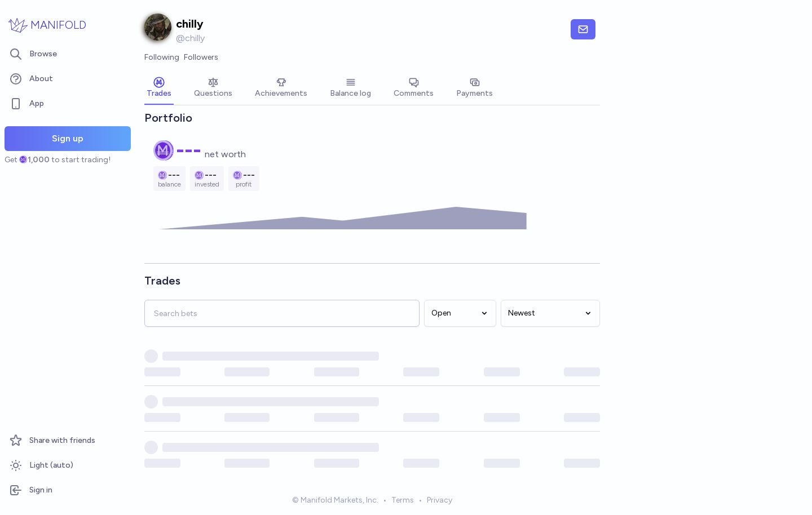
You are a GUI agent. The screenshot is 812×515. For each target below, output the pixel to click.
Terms (403, 500)
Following (162, 57)
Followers (201, 57)
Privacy (440, 500)
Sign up (68, 138)
